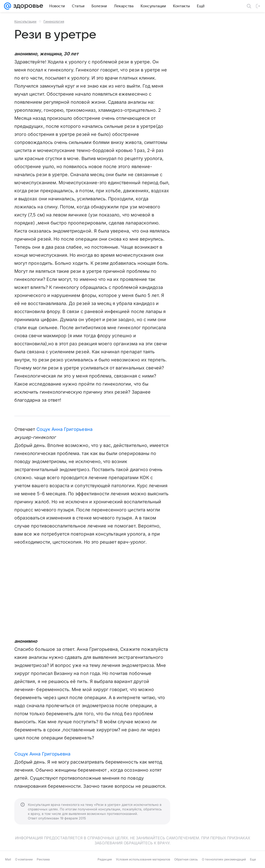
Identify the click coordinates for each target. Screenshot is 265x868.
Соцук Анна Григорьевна (64, 429)
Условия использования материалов (143, 859)
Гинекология (54, 21)
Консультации (25, 21)
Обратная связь (186, 859)
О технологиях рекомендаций (224, 859)
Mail (8, 859)
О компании (24, 859)
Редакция (105, 859)
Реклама (43, 859)
